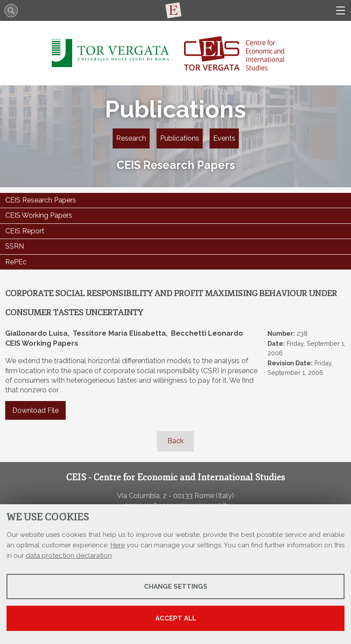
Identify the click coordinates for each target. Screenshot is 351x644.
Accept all (176, 618)
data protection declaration (69, 556)
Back (175, 441)
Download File (35, 410)
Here (118, 545)
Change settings (176, 587)
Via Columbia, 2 (142, 496)
